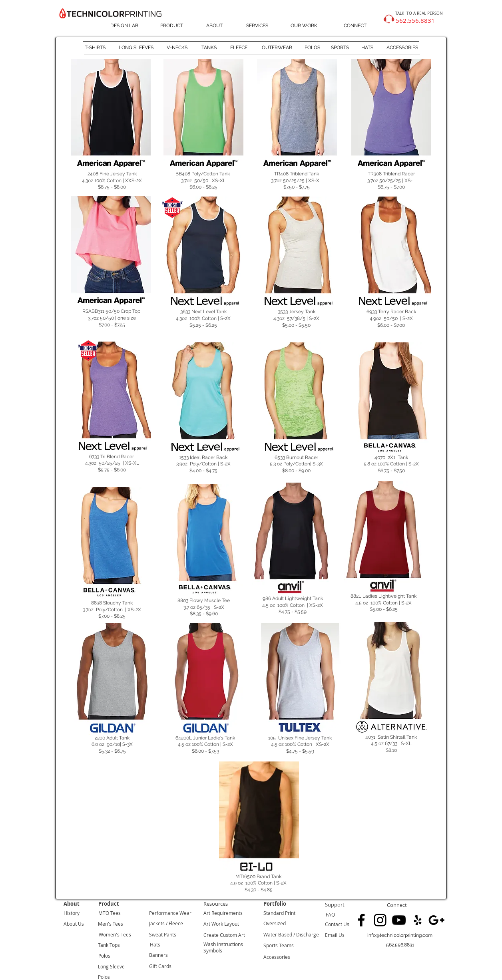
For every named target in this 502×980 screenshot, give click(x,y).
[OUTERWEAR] (277, 48)
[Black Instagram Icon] (380, 920)
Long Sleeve (111, 966)
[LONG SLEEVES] (136, 48)
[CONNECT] (355, 26)
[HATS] (367, 48)
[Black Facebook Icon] (361, 920)
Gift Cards (160, 966)
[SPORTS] (340, 48)
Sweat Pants (163, 934)
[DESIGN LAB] (124, 26)
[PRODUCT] (171, 26)
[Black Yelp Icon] (418, 920)
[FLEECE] (239, 48)
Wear (185, 913)
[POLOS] (312, 48)
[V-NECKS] (177, 48)
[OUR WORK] (304, 26)
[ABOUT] (214, 26)
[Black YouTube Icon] (399, 920)
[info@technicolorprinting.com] (400, 935)
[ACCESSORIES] (402, 48)
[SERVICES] (257, 26)
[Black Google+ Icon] (436, 920)
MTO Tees (110, 913)
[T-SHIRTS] (95, 48)
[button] (400, 945)
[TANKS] (209, 48)
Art (207, 913)
